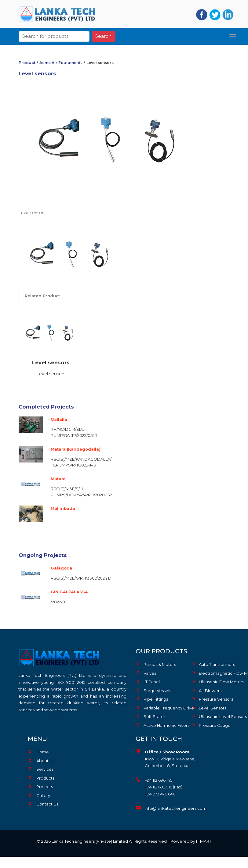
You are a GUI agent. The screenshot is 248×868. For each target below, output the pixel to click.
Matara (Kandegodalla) (76, 449)
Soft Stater (150, 716)
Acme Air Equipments (61, 63)
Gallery (39, 795)
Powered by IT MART (191, 841)
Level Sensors (209, 708)
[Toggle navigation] (233, 35)
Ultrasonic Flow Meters (217, 681)
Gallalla (59, 419)
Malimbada (63, 508)
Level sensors (51, 363)
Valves (146, 673)
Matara (58, 479)
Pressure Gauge (211, 725)
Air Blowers (206, 690)
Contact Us (43, 804)
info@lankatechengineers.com (176, 808)
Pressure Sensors (212, 699)
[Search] (54, 35)
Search (103, 35)
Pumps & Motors (156, 664)
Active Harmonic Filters (162, 725)
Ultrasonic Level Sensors (217, 716)
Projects (40, 787)
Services (40, 769)
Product (27, 63)
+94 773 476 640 (160, 794)
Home (38, 752)
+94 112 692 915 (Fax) (164, 787)
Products (41, 778)
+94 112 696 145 (159, 780)
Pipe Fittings (152, 699)
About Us (41, 761)
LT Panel (148, 681)
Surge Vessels (153, 690)
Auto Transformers (213, 664)
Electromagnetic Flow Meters (217, 673)
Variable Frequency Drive (162, 708)
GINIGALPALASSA (69, 592)
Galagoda (62, 568)
